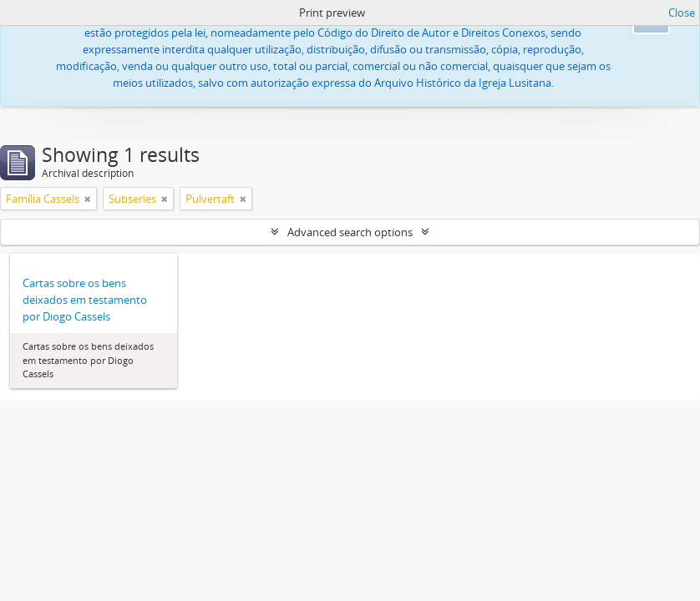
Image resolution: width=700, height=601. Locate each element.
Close (682, 13)
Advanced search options (350, 232)
